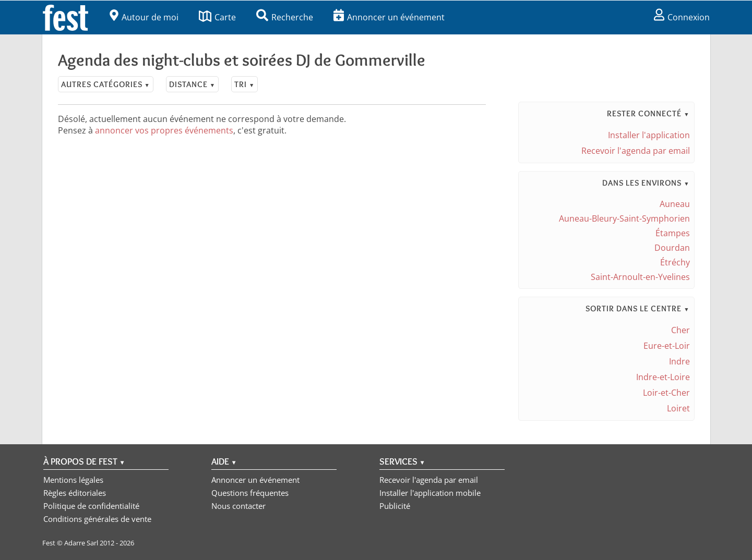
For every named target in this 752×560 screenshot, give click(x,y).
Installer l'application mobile (430, 493)
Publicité (395, 506)
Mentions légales (73, 480)
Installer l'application (649, 135)
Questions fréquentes (250, 493)
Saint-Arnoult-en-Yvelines (640, 277)
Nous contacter (238, 506)
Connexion (682, 17)
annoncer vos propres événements (164, 130)
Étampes (673, 233)
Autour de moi (144, 17)
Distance (192, 84)
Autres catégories (106, 84)
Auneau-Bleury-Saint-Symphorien (624, 218)
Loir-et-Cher (666, 393)
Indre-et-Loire (663, 377)
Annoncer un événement (389, 17)
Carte (217, 17)
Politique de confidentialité (91, 506)
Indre (679, 361)
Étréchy (675, 262)
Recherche (285, 17)
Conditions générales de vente (97, 519)
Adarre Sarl (81, 543)
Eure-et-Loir (667, 346)
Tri (244, 84)
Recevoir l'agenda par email (636, 151)
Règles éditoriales (75, 493)
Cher (681, 330)
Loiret (678, 408)
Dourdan (672, 248)
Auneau (675, 204)
